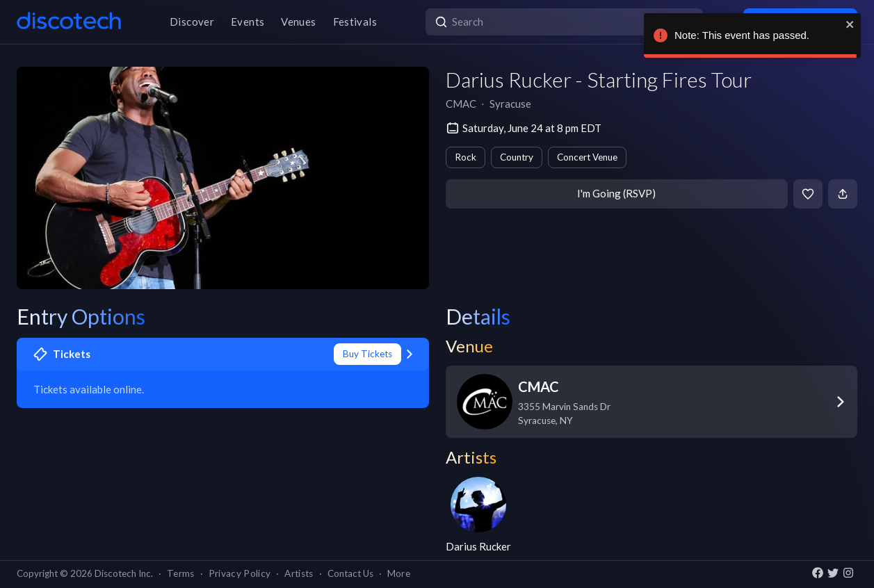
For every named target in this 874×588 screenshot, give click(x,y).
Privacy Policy (240, 573)
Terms (181, 573)
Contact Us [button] (350, 573)
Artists (299, 573)
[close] (850, 24)
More (399, 573)
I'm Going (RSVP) (616, 193)
